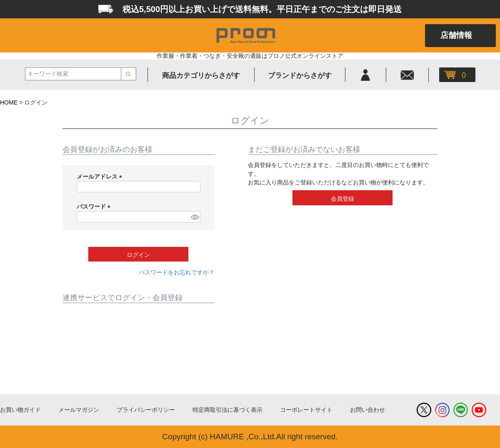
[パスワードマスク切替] (194, 217)
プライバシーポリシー (146, 410)
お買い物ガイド (20, 410)
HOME (9, 102)
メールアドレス (101, 177)
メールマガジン (79, 410)
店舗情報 (456, 35)
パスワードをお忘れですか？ (177, 272)
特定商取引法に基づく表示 (227, 410)
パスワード (95, 207)
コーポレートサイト (306, 410)
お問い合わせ (367, 410)
